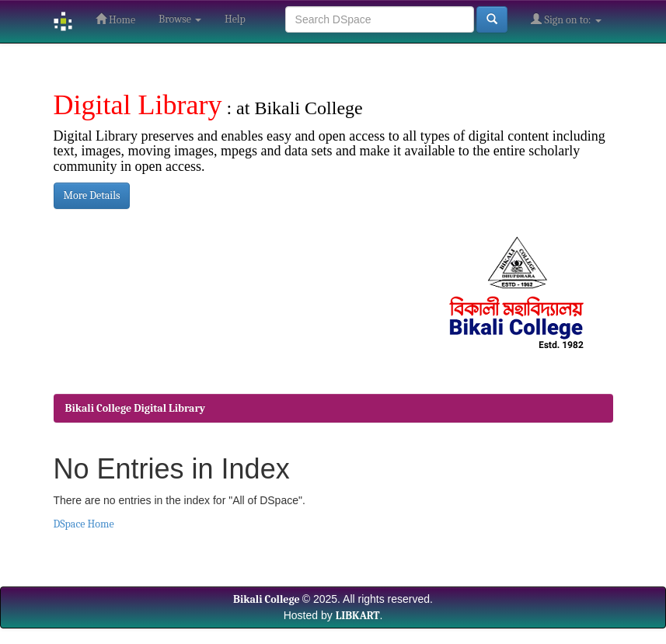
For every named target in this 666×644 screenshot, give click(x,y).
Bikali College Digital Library (136, 408)
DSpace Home (84, 524)
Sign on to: (566, 19)
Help (235, 19)
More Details (92, 195)
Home (115, 19)
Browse (180, 19)
